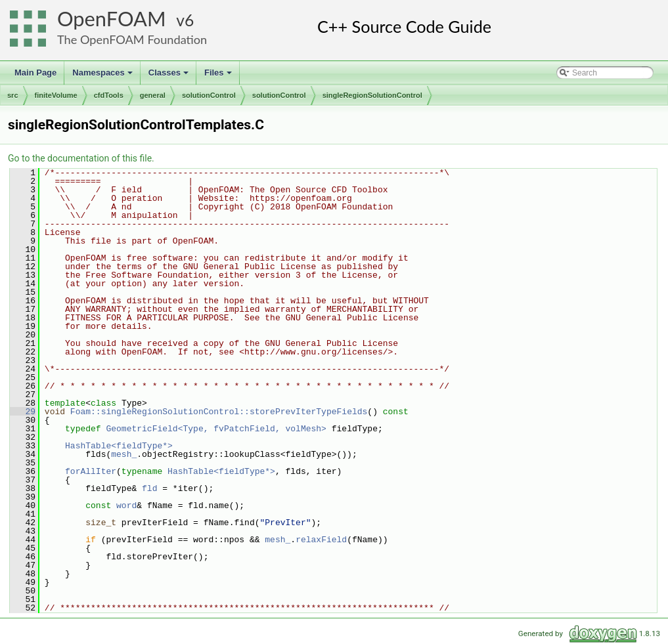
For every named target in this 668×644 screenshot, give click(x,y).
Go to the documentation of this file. (81, 158)
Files (219, 76)
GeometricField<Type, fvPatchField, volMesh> (216, 429)
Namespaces (103, 76)
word (126, 505)
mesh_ (124, 454)
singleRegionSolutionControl (372, 95)
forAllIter (91, 471)
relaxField (321, 540)
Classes (169, 76)
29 (23, 412)
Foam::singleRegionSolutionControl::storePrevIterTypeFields (219, 412)
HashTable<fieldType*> (119, 446)
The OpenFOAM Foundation (132, 39)
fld (149, 488)
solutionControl (209, 95)
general (153, 95)
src (13, 95)
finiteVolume (56, 95)
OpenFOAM (112, 19)
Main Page (35, 73)
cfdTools (109, 95)
